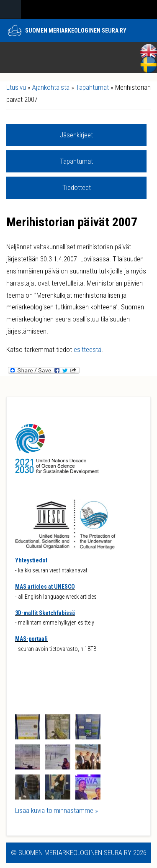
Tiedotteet (77, 187)
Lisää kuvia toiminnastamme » (57, 810)
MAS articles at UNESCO (45, 587)
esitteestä (88, 349)
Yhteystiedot (31, 560)
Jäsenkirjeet (76, 135)
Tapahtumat (92, 87)
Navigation (10, 9)
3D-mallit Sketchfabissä (45, 613)
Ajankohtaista (51, 87)
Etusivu (16, 87)
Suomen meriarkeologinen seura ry (76, 30)
